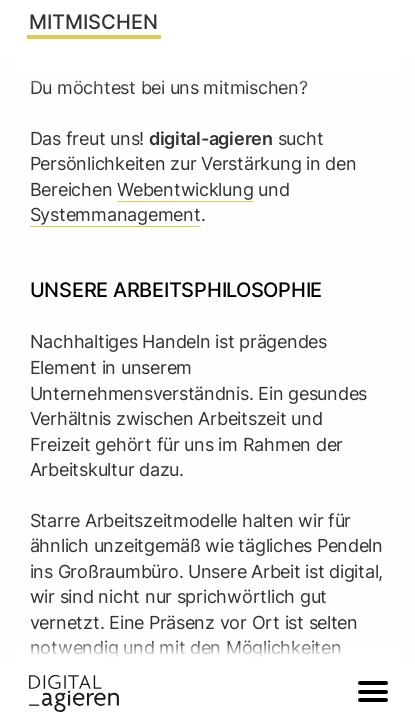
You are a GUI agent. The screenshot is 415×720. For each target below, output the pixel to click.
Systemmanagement (115, 214)
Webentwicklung (185, 189)
